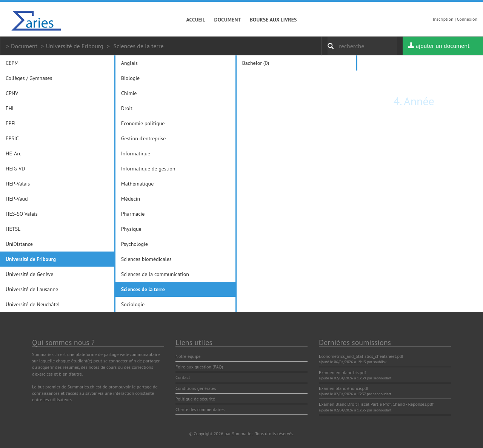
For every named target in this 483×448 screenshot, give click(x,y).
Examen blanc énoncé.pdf (344, 388)
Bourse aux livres (273, 20)
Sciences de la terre (138, 46)
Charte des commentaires (200, 409)
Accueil (196, 20)
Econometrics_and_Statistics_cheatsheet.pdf (361, 356)
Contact (183, 377)
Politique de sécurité (195, 399)
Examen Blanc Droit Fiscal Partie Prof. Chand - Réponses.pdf (376, 404)
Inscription (443, 19)
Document (228, 20)
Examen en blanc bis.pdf (342, 372)
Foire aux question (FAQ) (199, 367)
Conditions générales (196, 388)
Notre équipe (188, 356)
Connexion (467, 19)
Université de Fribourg (75, 46)
